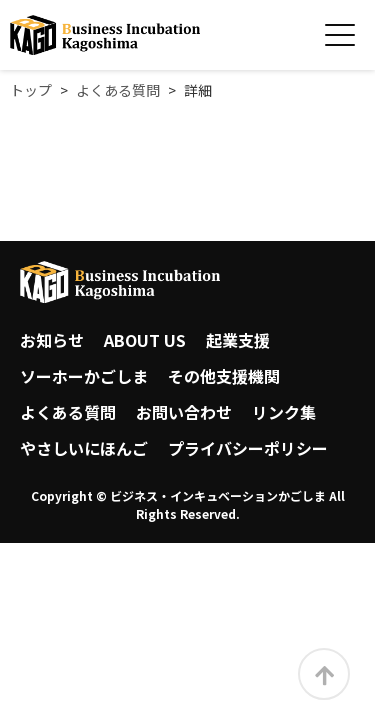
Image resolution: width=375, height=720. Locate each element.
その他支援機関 (224, 376)
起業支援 (238, 340)
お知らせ (52, 340)
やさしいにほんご (84, 448)
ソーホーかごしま (84, 376)
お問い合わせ (184, 412)
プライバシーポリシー (248, 448)
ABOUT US (145, 340)
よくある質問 (68, 412)
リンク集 (284, 412)
